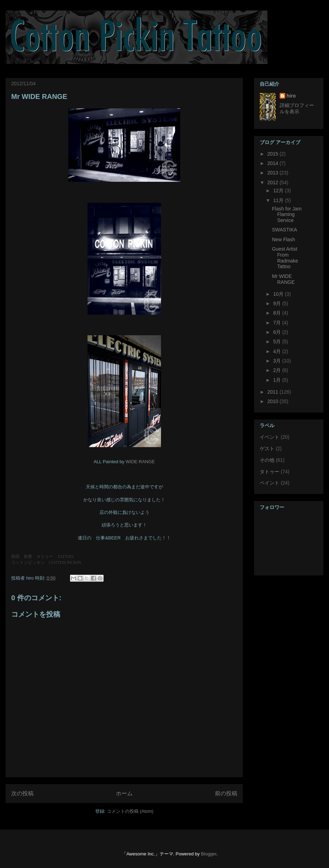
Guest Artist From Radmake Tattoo (285, 258)
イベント (269, 437)
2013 (274, 173)
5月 (278, 342)
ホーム (124, 793)
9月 (278, 303)
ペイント (269, 483)
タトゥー (269, 472)
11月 (279, 200)
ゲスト (267, 449)
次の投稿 (22, 793)
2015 (274, 154)
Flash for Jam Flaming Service (287, 215)
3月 (278, 361)
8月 (278, 313)
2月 (278, 370)
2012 (274, 182)
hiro (291, 96)
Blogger (209, 854)
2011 (274, 392)
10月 (279, 294)
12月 (279, 191)
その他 (267, 460)
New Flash (283, 239)
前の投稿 (226, 793)
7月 (278, 323)
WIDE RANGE (140, 462)
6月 (278, 332)
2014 (274, 163)
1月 (278, 380)
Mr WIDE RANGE (39, 96)
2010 (274, 401)
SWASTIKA (285, 230)
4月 (278, 351)
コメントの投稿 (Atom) (130, 811)
